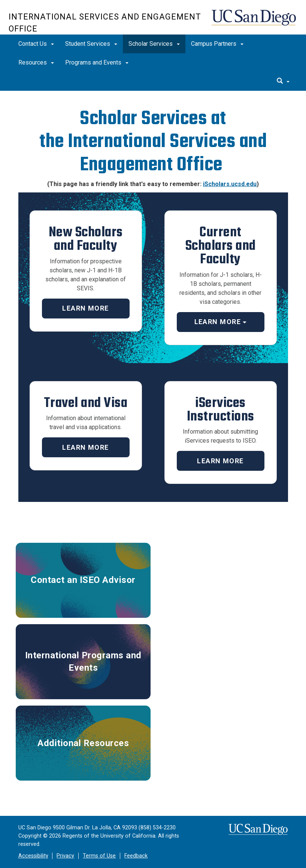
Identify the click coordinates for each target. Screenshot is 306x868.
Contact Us (36, 44)
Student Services (91, 44)
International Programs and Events (83, 661)
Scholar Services (154, 44)
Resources (36, 62)
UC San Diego (255, 21)
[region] (153, 95)
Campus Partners (217, 44)
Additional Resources (83, 743)
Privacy (65, 856)
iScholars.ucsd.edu (230, 184)
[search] (283, 81)
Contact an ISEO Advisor (83, 580)
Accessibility (33, 856)
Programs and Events (97, 62)
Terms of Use (99, 856)
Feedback (136, 856)
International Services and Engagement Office (105, 23)
